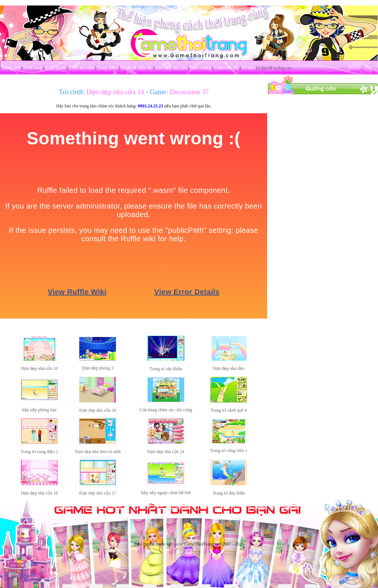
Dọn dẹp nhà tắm (229, 368)
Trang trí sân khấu (166, 369)
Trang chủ (11, 68)
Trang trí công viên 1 (229, 451)
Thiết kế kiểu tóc (137, 68)
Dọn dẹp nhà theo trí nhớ (98, 452)
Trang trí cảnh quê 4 (229, 410)
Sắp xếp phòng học (39, 410)
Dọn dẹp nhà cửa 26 (98, 410)
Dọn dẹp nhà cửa (171, 68)
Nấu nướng (201, 68)
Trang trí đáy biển (229, 493)
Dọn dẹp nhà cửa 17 (98, 493)
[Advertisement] (323, 140)
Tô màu (248, 68)
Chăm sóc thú (226, 68)
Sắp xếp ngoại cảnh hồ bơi (166, 493)
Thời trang (33, 68)
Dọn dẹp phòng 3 (98, 368)
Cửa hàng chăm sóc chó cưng (166, 410)
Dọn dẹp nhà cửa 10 (39, 368)
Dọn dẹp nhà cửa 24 (166, 452)
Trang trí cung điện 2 (39, 452)
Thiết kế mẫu (81, 68)
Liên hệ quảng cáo (275, 68)
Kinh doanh (55, 68)
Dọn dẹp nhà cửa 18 (39, 493)
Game (178, 544)
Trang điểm (107, 68)
